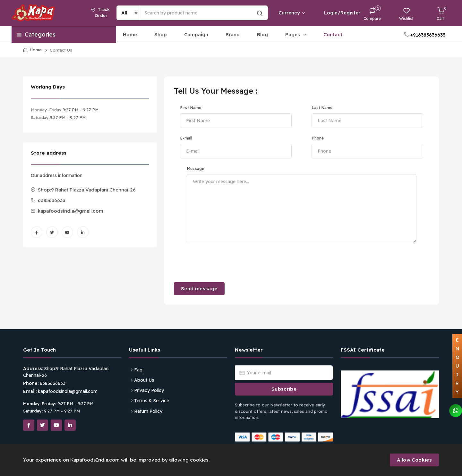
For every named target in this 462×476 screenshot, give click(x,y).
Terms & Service (152, 401)
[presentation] (223, 262)
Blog (262, 34)
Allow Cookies (414, 460)
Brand (233, 34)
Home (130, 34)
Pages (296, 34)
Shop (161, 34)
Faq (138, 370)
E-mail (186, 138)
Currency (292, 13)
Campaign (196, 34)
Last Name (322, 108)
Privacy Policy (149, 390)
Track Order (100, 13)
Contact (333, 34)
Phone (318, 138)
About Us (144, 380)
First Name (191, 108)
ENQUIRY (458, 366)
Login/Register (337, 13)
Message (196, 169)
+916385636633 (425, 35)
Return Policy (148, 411)
